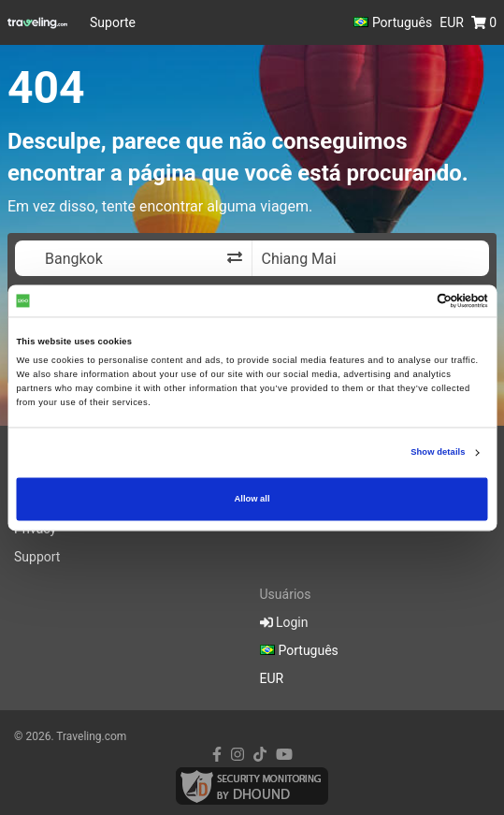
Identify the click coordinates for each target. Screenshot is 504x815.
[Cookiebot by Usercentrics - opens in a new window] (406, 300)
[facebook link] (217, 755)
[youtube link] (284, 755)
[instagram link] (238, 755)
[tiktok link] (260, 755)
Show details (438, 453)
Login (284, 622)
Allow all (252, 499)
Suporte (113, 22)
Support (37, 557)
